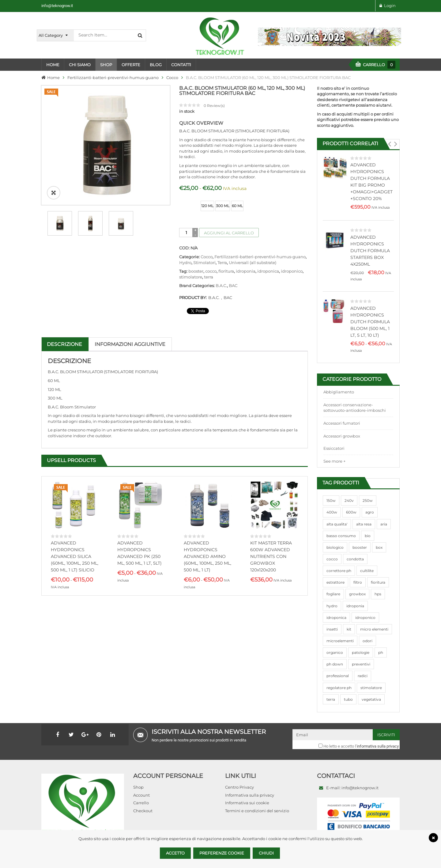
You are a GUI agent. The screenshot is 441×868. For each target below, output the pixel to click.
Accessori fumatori (342, 423)
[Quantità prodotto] (186, 233)
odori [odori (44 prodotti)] (367, 641)
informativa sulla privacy (378, 746)
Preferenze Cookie (222, 853)
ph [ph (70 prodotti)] (381, 652)
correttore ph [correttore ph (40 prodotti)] (339, 571)
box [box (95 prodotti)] (379, 547)
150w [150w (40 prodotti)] (331, 500)
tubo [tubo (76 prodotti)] (348, 699)
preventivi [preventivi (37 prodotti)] (361, 664)
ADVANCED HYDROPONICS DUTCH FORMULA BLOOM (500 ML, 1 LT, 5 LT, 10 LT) (370, 322)
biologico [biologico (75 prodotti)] (335, 547)
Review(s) (214, 106)
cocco (211, 271)
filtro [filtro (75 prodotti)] (358, 582)
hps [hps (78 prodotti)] (378, 594)
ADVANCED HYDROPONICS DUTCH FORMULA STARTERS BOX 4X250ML (370, 251)
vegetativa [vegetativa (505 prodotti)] (371, 699)
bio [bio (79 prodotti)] (368, 536)
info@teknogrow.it (57, 6)
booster (196, 271)
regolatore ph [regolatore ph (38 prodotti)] (339, 688)
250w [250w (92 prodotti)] (368, 500)
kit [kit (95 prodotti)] (349, 629)
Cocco (172, 78)
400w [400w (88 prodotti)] (332, 512)
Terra (222, 263)
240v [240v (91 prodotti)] (349, 500)
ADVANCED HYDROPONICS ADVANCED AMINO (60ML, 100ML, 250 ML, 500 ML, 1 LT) (207, 556)
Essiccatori (334, 448)
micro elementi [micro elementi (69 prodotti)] (374, 629)
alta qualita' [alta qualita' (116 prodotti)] (337, 524)
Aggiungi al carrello (229, 233)
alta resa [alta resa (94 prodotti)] (364, 524)
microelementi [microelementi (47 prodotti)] (340, 641)
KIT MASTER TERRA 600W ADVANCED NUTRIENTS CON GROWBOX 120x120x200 (271, 556)
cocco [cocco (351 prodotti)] (332, 559)
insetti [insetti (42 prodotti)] (332, 629)
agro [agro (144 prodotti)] (370, 512)
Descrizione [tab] (64, 344)
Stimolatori (204, 263)
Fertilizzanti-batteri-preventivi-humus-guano (113, 78)
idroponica (268, 271)
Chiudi (266, 853)
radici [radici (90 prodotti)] (363, 676)
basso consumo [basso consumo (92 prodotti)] (341, 536)
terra (209, 277)
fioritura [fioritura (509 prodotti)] (378, 582)
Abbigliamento (339, 392)
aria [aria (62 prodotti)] (384, 524)
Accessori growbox (342, 436)
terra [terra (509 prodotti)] (331, 699)
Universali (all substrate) (253, 263)
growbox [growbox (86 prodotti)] (357, 594)
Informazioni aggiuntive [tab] (130, 344)
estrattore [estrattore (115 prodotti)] (335, 582)
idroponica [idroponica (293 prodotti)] (336, 618)
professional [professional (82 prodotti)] (338, 676)
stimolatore (191, 277)
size (184, 201)
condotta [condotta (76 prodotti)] (355, 559)
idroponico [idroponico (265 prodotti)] (365, 618)
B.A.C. (221, 286)
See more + (334, 461)
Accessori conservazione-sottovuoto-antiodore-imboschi (355, 408)
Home (53, 78)
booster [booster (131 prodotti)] (360, 547)
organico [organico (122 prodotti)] (335, 652)
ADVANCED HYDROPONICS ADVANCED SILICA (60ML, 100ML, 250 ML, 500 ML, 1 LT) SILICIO (75, 556)
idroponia (246, 271)
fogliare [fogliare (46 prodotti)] (333, 594)
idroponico (292, 271)
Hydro (185, 263)
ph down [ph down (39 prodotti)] (335, 664)
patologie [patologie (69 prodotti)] (361, 652)
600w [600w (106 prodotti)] (351, 512)
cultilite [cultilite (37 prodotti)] (367, 571)
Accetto (175, 853)
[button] (389, 144)
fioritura (226, 271)
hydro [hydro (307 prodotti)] (332, 606)
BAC (233, 286)
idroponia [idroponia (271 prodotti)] (355, 606)
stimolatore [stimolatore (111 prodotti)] (371, 688)
